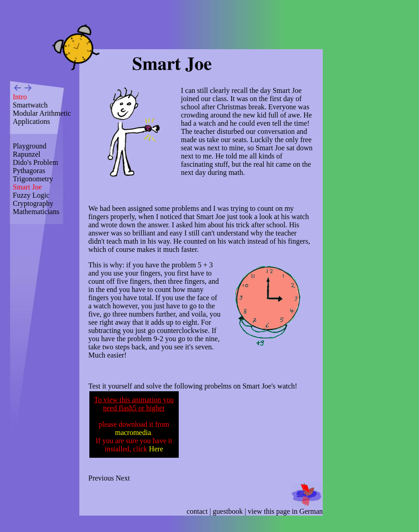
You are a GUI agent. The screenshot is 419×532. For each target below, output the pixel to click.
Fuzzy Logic (31, 195)
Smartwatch (30, 105)
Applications (31, 121)
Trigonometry (33, 179)
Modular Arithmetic (42, 113)
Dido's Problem (35, 162)
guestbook (228, 511)
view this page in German (285, 511)
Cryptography (33, 203)
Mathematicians (36, 212)
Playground (30, 146)
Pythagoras (29, 171)
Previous (101, 478)
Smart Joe (27, 187)
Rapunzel (26, 154)
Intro (20, 97)
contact (197, 511)
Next (123, 478)
